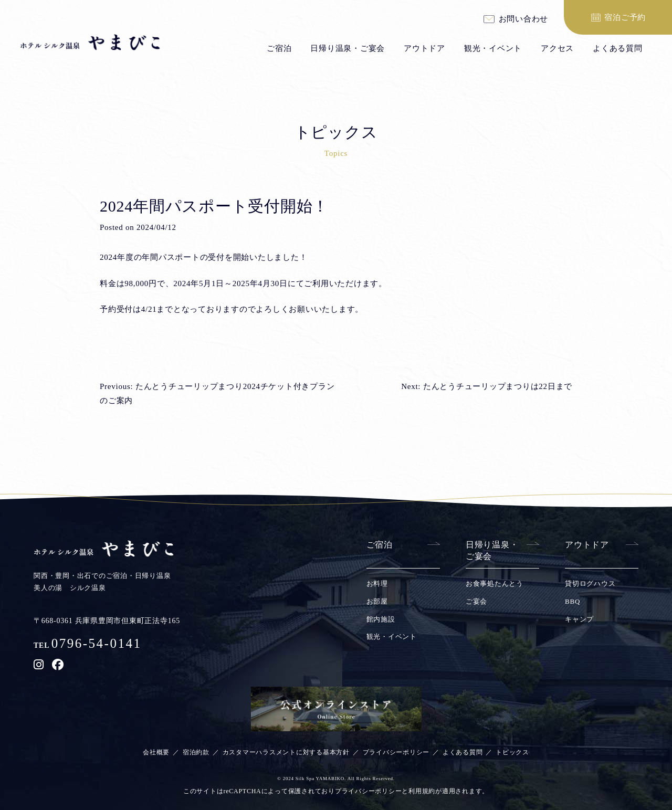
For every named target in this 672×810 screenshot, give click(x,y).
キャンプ (579, 619)
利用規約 (422, 791)
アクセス (557, 48)
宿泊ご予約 (625, 17)
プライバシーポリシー (396, 752)
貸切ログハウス (590, 583)
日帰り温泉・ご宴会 (348, 48)
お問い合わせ (524, 19)
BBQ (573, 601)
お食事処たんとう (495, 583)
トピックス (512, 752)
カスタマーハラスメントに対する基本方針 (286, 752)
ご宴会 (476, 601)
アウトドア (424, 48)
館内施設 (381, 619)
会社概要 (156, 752)
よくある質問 (618, 48)
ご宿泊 (279, 48)
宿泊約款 (196, 752)
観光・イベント (493, 48)
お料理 (377, 583)
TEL (87, 645)
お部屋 (377, 601)
